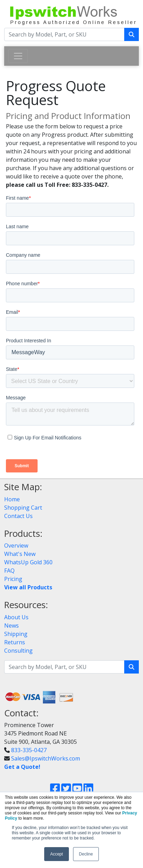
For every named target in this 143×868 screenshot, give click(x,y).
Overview (16, 546)
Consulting (18, 651)
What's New (20, 554)
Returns (15, 642)
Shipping (16, 634)
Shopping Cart (23, 508)
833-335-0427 (29, 750)
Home (12, 499)
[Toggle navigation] (18, 56)
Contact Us (18, 516)
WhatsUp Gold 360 (28, 562)
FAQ (9, 571)
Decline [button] (86, 854)
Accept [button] (57, 854)
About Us (16, 617)
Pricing (13, 579)
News (11, 626)
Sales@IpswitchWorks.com (46, 758)
